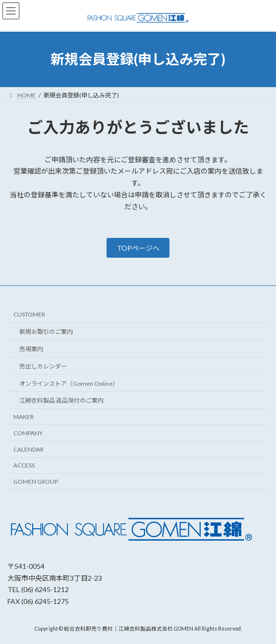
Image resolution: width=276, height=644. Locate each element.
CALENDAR (28, 449)
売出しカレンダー (43, 366)
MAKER (24, 417)
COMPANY (28, 433)
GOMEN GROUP (36, 482)
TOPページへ (138, 248)
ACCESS (24, 466)
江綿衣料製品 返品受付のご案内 (61, 401)
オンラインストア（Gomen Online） (69, 384)
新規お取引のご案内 (46, 332)
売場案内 (31, 349)
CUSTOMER (29, 315)
